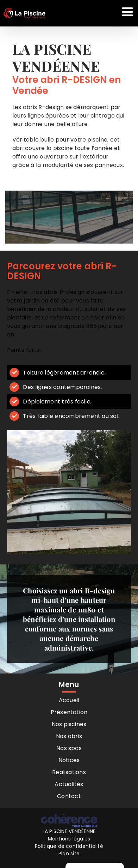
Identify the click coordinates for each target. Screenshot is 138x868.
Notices (69, 760)
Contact (69, 796)
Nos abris (69, 736)
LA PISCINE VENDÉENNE (69, 831)
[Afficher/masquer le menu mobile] (128, 11)
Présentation (69, 712)
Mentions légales (69, 839)
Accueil (69, 700)
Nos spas (69, 748)
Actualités (69, 784)
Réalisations (69, 772)
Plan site (69, 854)
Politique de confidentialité (69, 846)
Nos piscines (69, 724)
